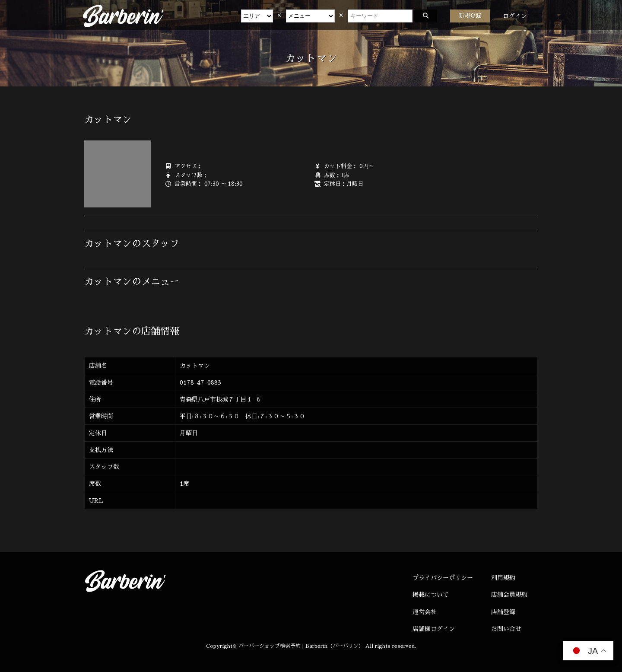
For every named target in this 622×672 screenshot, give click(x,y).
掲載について (431, 595)
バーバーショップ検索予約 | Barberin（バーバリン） (301, 646)
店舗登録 (503, 612)
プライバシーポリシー (443, 578)
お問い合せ (506, 629)
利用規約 (503, 578)
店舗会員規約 (509, 595)
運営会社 (425, 612)
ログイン (515, 16)
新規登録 (470, 16)
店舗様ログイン (434, 629)
